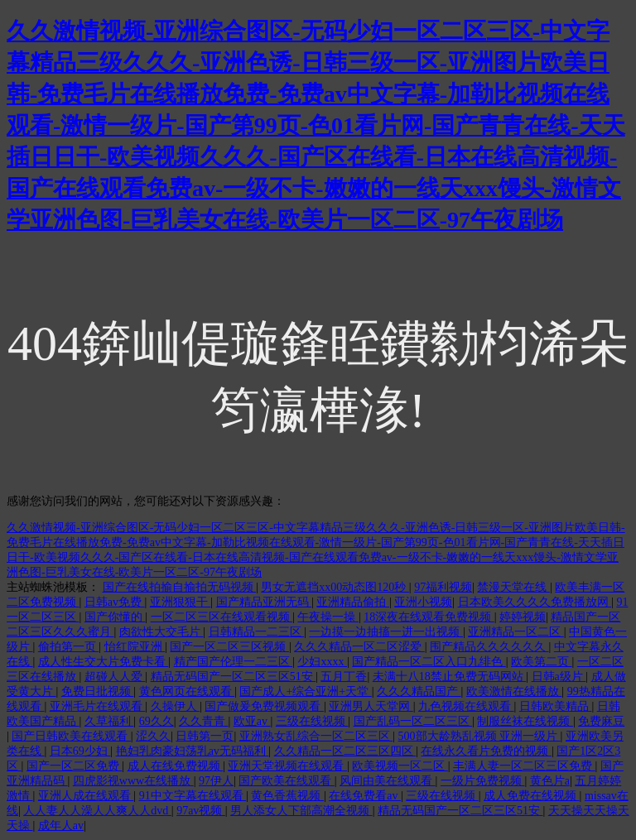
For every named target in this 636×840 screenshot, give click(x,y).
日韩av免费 (115, 602)
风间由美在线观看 (388, 781)
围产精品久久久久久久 (489, 647)
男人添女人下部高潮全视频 (301, 811)
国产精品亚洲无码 (264, 602)
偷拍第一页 (69, 647)
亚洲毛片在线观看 (98, 706)
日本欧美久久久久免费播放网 (535, 602)
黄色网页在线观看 (187, 691)
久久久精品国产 (419, 691)
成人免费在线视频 (532, 796)
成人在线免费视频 (176, 766)
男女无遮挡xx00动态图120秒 (335, 587)
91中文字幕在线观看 (193, 796)
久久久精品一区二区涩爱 (359, 647)
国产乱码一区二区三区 (413, 721)
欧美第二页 (542, 662)
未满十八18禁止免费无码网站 (450, 677)
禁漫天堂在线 (513, 587)
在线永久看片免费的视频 (486, 751)
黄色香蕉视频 (287, 796)
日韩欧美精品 (556, 706)
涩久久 (153, 736)
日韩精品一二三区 (257, 632)
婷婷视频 (523, 617)
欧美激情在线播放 (514, 691)
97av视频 (201, 811)
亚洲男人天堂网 (371, 706)
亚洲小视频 (423, 602)
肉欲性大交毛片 (161, 632)
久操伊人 (176, 706)
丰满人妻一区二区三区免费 (524, 766)
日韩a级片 (559, 677)
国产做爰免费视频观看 (264, 706)
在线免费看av (365, 796)
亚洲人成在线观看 (86, 796)
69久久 (157, 721)
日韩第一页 (205, 736)
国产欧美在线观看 (287, 781)
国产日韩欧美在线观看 (71, 736)
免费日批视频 (98, 691)
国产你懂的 (115, 617)
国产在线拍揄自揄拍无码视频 (180, 587)
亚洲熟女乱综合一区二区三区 (316, 736)
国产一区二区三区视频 (229, 647)
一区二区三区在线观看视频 (222, 617)
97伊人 (216, 781)
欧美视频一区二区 (400, 766)
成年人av (61, 826)
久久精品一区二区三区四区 (345, 751)
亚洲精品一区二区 (516, 632)
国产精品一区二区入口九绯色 (429, 662)
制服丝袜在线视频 (525, 721)
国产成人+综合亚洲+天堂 (305, 691)
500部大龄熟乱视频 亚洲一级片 (479, 736)
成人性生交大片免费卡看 (104, 662)
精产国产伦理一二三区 (234, 662)
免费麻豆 (601, 721)
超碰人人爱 (115, 677)
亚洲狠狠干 (181, 602)
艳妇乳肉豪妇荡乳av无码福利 (193, 751)
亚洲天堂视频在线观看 (287, 766)
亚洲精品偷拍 (353, 602)
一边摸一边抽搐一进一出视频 (386, 632)
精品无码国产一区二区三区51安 (234, 677)
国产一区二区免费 (75, 766)
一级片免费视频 (483, 781)
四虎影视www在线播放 (133, 781)
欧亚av (252, 721)
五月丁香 (344, 677)
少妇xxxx (322, 662)
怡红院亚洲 (135, 647)
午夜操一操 (328, 617)
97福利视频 (443, 587)
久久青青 (204, 721)
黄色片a (550, 781)
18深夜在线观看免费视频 (429, 617)
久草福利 (109, 721)
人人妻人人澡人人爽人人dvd (97, 811)
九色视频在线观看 (466, 706)
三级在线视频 (312, 721)
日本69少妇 (80, 751)
